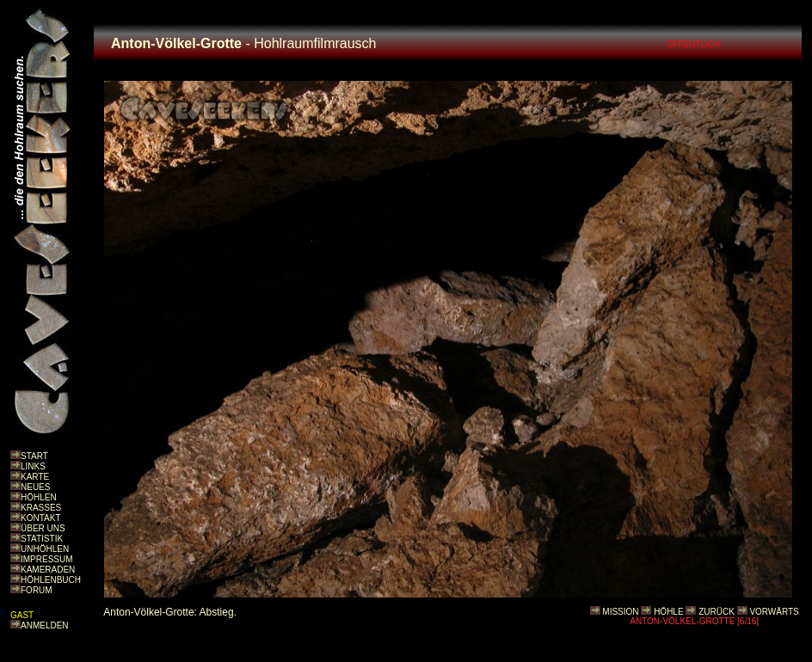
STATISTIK (42, 539)
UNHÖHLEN (45, 549)
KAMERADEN (48, 570)
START (34, 456)
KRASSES (41, 508)
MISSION (620, 612)
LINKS (33, 466)
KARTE (35, 477)
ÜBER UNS (43, 528)
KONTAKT (40, 518)
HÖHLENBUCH (51, 580)
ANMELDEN (45, 625)
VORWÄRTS (774, 612)
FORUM (37, 590)
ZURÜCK (717, 612)
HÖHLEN (39, 497)
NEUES (35, 487)
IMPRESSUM (47, 559)
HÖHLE (668, 612)
